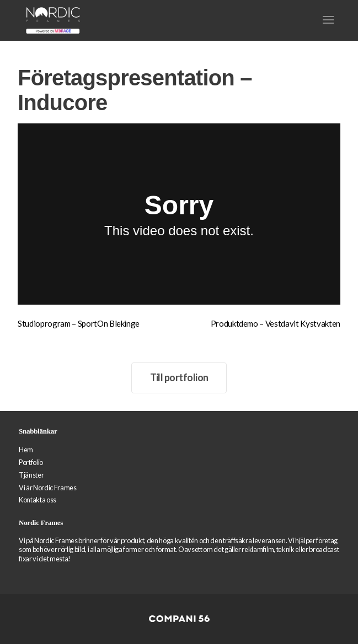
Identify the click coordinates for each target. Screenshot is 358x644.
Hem (26, 450)
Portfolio (31, 462)
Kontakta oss (38, 500)
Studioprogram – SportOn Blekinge (79, 323)
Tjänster (31, 475)
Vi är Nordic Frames (48, 488)
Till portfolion (179, 377)
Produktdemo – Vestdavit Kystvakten (276, 323)
